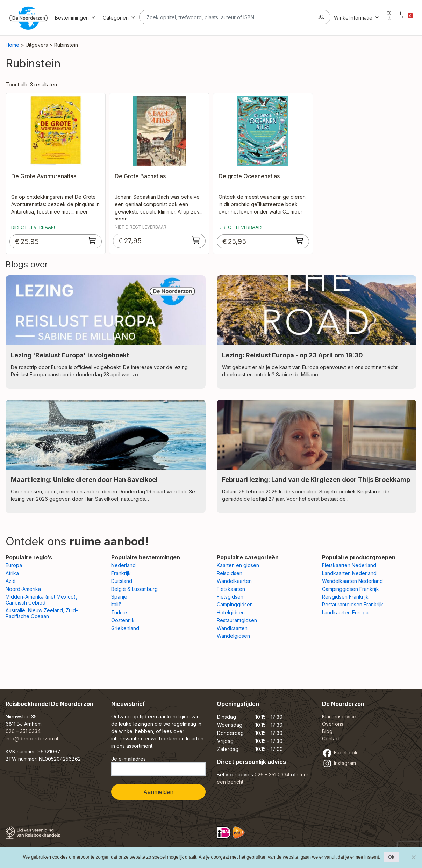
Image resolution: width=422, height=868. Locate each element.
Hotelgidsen (231, 612)
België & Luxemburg (134, 589)
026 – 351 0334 (23, 731)
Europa (14, 565)
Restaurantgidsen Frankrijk (353, 604)
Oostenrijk (123, 620)
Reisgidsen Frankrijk (345, 597)
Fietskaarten (231, 589)
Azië (11, 581)
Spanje (119, 597)
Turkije (119, 612)
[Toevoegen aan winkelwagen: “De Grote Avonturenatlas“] (92, 240)
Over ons (333, 724)
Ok (391, 857)
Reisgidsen (230, 573)
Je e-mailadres (158, 766)
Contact (331, 739)
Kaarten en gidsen (238, 565)
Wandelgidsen (233, 636)
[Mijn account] (389, 18)
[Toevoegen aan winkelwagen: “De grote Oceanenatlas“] (300, 240)
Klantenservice (339, 717)
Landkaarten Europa (345, 612)
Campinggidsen (235, 604)
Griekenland (125, 628)
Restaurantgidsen (237, 620)
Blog (327, 731)
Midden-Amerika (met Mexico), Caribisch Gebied (41, 600)
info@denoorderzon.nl (32, 739)
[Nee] (413, 857)
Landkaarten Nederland (349, 573)
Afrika (12, 573)
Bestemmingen (75, 18)
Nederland (123, 565)
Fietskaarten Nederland (349, 565)
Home (12, 45)
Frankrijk (121, 573)
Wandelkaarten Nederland (352, 581)
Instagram (339, 763)
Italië (116, 604)
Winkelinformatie (357, 18)
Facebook (340, 753)
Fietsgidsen (230, 597)
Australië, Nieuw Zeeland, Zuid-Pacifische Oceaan (42, 613)
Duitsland (122, 581)
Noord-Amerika (23, 589)
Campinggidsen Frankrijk (351, 589)
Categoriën (119, 18)
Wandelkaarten (234, 581)
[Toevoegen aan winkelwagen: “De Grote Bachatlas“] (196, 240)
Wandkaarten (232, 628)
